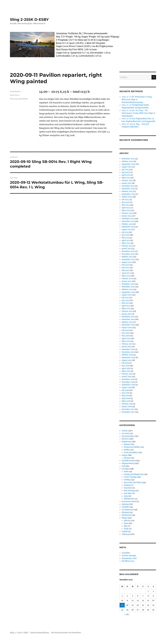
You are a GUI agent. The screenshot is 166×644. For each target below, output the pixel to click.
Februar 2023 (127, 246)
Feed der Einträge (129, 556)
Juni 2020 (126, 333)
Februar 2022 (127, 279)
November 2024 (128, 189)
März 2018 (126, 401)
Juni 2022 (126, 268)
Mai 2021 (125, 303)
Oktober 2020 (127, 322)
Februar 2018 (127, 404)
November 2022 (128, 254)
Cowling (127, 480)
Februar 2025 (127, 180)
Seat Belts (128, 493)
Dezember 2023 (128, 219)
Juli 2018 (125, 390)
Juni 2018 (125, 393)
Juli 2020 (125, 330)
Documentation (128, 436)
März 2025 (126, 178)
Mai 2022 (125, 270)
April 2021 (126, 306)
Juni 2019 (126, 366)
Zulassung (126, 534)
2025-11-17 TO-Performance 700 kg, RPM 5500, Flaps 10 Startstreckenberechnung (137, 100)
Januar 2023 (127, 249)
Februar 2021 (127, 311)
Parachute (128, 488)
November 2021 (128, 287)
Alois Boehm (15, 91)
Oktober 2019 (127, 355)
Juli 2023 (125, 232)
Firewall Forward (129, 461)
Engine (125, 455)
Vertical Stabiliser (131, 452)
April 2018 (126, 398)
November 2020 (128, 319)
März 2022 (126, 276)
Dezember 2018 (128, 379)
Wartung (125, 512)
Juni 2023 (126, 235)
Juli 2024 (125, 200)
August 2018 (127, 388)
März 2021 (126, 309)
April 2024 (126, 208)
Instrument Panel (129, 502)
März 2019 (126, 371)
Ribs (126, 526)
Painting (14, 99)
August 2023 (127, 230)
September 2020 (128, 325)
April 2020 (126, 338)
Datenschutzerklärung (40, 633)
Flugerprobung (128, 463)
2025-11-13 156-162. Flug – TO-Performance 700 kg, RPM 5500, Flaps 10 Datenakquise (138, 113)
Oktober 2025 (127, 161)
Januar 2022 (127, 281)
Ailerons (127, 521)
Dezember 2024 (128, 186)
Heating (127, 485)
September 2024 (128, 194)
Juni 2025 (126, 172)
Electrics (125, 439)
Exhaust (127, 458)
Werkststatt (23, 99)
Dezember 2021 (128, 284)
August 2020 (127, 328)
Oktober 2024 (127, 191)
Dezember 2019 (128, 349)
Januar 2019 (127, 377)
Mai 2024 (125, 205)
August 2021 (127, 295)
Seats (126, 496)
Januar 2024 (127, 216)
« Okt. (127, 614)
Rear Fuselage (129, 491)
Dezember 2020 (128, 317)
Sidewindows (129, 499)
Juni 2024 (126, 202)
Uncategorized (128, 510)
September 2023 (128, 227)
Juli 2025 (125, 170)
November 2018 (128, 382)
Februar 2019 (127, 374)
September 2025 (128, 164)
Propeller (125, 507)
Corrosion (126, 433)
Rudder (127, 450)
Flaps (126, 523)
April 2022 (126, 273)
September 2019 (128, 358)
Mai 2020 (125, 336)
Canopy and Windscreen (134, 474)
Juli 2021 (125, 298)
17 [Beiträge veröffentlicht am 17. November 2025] (122, 605)
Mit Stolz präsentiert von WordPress (66, 633)
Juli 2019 (125, 363)
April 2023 (126, 240)
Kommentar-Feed (129, 558)
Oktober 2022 (127, 257)
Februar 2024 (127, 213)
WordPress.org (128, 561)
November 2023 (128, 221)
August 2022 (127, 262)
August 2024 (127, 197)
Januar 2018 (127, 407)
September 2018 (128, 385)
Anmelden (126, 553)
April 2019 (126, 368)
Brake (126, 472)
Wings (124, 518)
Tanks (126, 529)
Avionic (125, 431)
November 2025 (128, 159)
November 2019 (128, 352)
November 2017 (128, 412)
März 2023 (126, 243)
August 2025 (127, 167)
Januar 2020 (127, 347)
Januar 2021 (127, 314)
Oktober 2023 (127, 224)
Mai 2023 (125, 238)
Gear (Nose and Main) (133, 482)
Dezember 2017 (128, 409)
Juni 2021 (125, 300)
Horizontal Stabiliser (132, 447)
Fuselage (125, 469)
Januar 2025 (127, 183)
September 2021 (128, 292)
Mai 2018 (125, 396)
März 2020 (126, 341)
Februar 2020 (127, 344)
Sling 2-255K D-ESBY (29, 19)
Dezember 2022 (128, 251)
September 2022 (128, 259)
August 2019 (127, 360)
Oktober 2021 (127, 289)
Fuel (123, 466)
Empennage (127, 442)
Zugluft (125, 531)
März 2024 (126, 210)
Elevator (127, 444)
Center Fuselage (130, 477)
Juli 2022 (125, 265)
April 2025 (126, 175)
